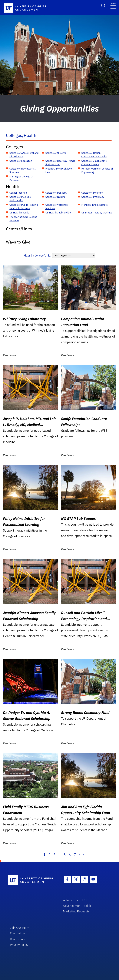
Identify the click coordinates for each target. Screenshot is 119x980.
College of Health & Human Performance (60, 163)
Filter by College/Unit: (37, 256)
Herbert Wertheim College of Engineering (97, 170)
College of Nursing (55, 197)
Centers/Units (19, 229)
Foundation (17, 933)
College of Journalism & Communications (94, 163)
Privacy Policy (19, 945)
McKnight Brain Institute (95, 205)
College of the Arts (56, 153)
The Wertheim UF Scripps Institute (23, 219)
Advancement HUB (76, 900)
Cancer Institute (18, 193)
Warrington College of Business (21, 178)
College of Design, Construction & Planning (94, 155)
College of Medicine (92, 193)
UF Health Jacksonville (58, 213)
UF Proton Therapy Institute (97, 213)
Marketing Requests (76, 911)
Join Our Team (20, 928)
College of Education (21, 161)
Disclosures (18, 939)
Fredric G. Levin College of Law (59, 170)
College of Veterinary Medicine (57, 207)
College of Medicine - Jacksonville (21, 199)
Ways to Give (18, 242)
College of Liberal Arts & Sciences (23, 170)
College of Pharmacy (93, 197)
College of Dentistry (56, 193)
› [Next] (79, 855)
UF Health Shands (19, 213)
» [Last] (84, 855)
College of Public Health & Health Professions (24, 207)
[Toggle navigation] (113, 5)
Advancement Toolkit (77, 906)
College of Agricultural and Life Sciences (24, 155)
